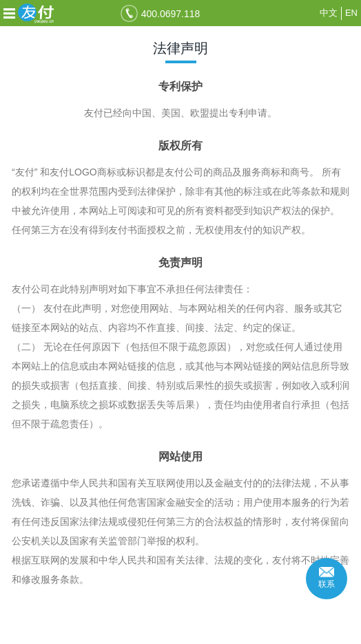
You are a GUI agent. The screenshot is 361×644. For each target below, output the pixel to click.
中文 (329, 13)
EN (351, 13)
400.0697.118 (171, 14)
